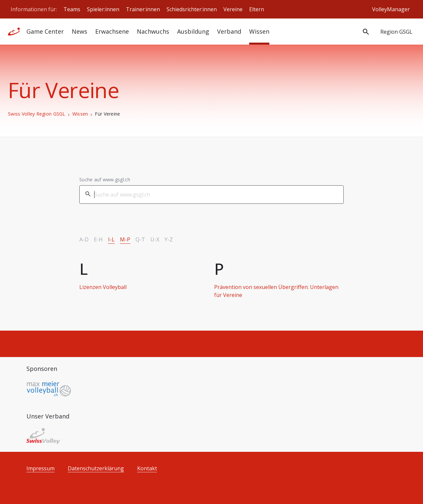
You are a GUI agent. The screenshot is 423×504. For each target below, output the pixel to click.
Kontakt (147, 468)
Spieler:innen (103, 9)
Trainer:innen (143, 9)
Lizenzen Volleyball (103, 287)
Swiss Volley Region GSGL (37, 114)
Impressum (40, 468)
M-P (125, 239)
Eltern (257, 9)
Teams (72, 9)
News (79, 31)
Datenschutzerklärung (96, 468)
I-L (111, 239)
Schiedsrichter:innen (192, 9)
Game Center (45, 31)
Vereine (233, 9)
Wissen (259, 31)
